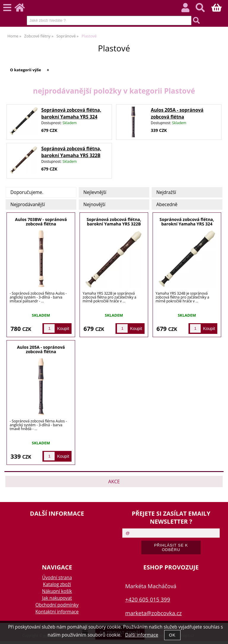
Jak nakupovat (57, 598)
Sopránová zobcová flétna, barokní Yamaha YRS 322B (114, 222)
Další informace (141, 635)
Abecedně (167, 205)
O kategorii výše (26, 70)
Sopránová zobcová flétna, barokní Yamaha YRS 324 (187, 222)
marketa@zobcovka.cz (153, 613)
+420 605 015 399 (148, 599)
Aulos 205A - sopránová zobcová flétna (41, 349)
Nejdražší (166, 192)
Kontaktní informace (57, 612)
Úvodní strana (57, 578)
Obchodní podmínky (57, 605)
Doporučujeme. (27, 192)
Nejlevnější (95, 192)
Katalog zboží (57, 584)
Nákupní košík (57, 591)
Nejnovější (94, 205)
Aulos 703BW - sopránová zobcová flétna (41, 222)
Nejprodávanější (28, 205)
